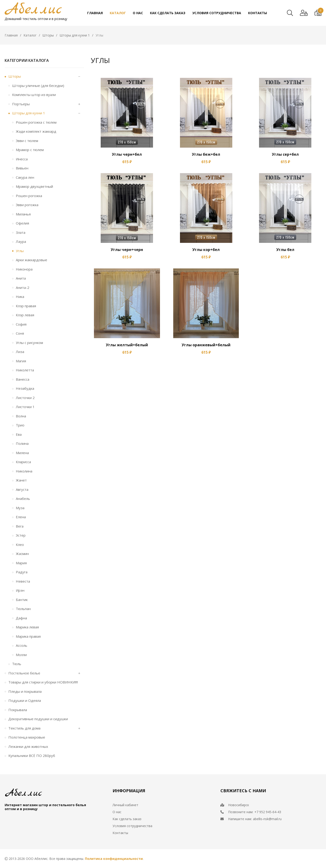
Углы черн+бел (127, 154)
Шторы (48, 35)
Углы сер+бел (285, 154)
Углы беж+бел (206, 154)
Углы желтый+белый (127, 345)
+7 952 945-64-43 (268, 812)
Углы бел (285, 250)
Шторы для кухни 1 (75, 35)
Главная (11, 35)
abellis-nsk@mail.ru (267, 819)
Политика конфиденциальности (114, 859)
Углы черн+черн (127, 250)
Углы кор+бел (206, 250)
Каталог (30, 35)
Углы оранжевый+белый (206, 345)
